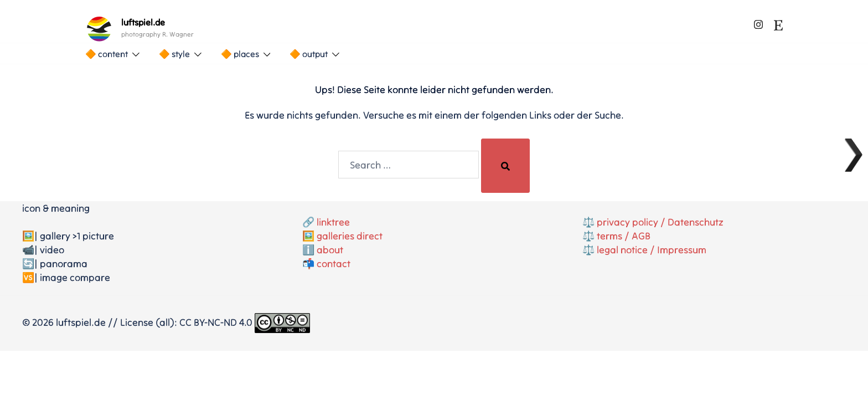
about (330, 250)
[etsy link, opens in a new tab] (778, 22)
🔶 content (107, 54)
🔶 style (174, 54)
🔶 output (309, 54)
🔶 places (240, 54)
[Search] (505, 166)
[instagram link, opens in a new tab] (758, 22)
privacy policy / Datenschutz (660, 222)
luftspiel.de (143, 22)
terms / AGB (624, 236)
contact (334, 264)
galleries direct (350, 236)
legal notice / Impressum (652, 250)
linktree (333, 222)
